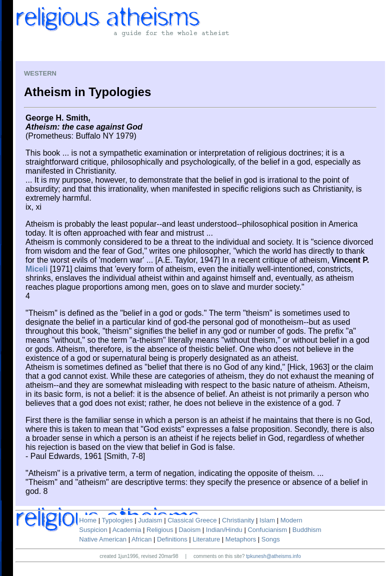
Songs (271, 539)
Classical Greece (192, 520)
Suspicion (93, 530)
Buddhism (307, 530)
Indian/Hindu (224, 530)
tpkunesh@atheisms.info (273, 556)
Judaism (150, 520)
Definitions (172, 539)
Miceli (36, 269)
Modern (291, 520)
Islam (267, 520)
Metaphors (241, 539)
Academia (127, 530)
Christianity (238, 520)
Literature (206, 539)
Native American (103, 539)
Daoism (189, 530)
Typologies (117, 520)
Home (88, 520)
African (141, 539)
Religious (160, 530)
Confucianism (267, 530)
